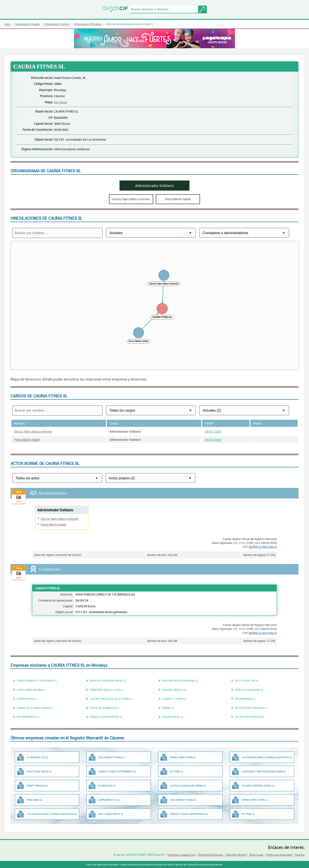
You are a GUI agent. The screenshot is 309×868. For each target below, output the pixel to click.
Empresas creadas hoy (181, 855)
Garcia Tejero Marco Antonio (33, 431)
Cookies (300, 855)
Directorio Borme (236, 855)
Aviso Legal (256, 855)
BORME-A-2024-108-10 (263, 547)
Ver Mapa (60, 102)
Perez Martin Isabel (27, 440)
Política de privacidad (279, 855)
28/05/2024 (213, 431)
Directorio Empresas (210, 855)
